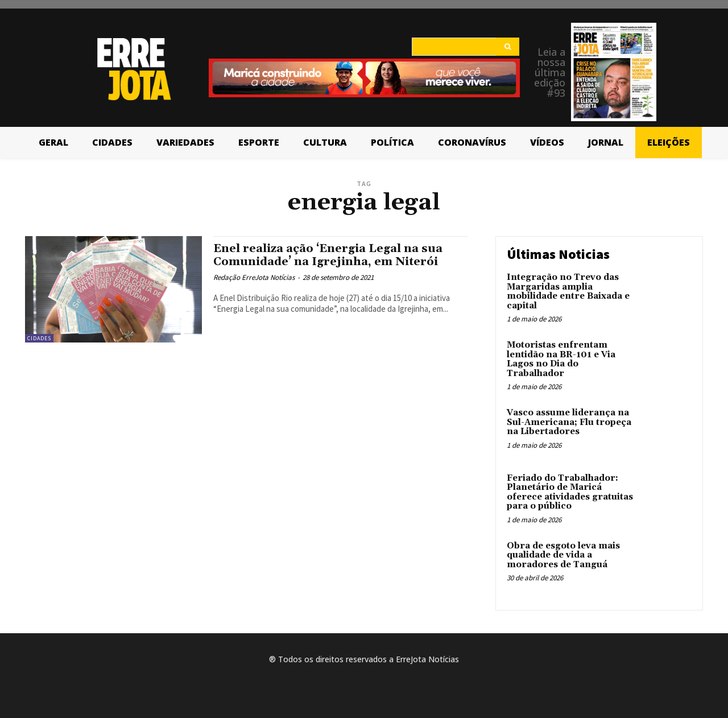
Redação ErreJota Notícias (254, 277)
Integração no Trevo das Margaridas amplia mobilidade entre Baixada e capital (568, 292)
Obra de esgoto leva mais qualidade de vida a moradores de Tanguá (563, 555)
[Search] (508, 47)
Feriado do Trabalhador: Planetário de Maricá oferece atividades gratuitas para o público (570, 492)
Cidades (39, 338)
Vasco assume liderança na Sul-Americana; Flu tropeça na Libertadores (569, 422)
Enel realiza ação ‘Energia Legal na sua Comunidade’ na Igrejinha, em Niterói (334, 255)
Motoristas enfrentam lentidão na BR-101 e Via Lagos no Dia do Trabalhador (561, 359)
